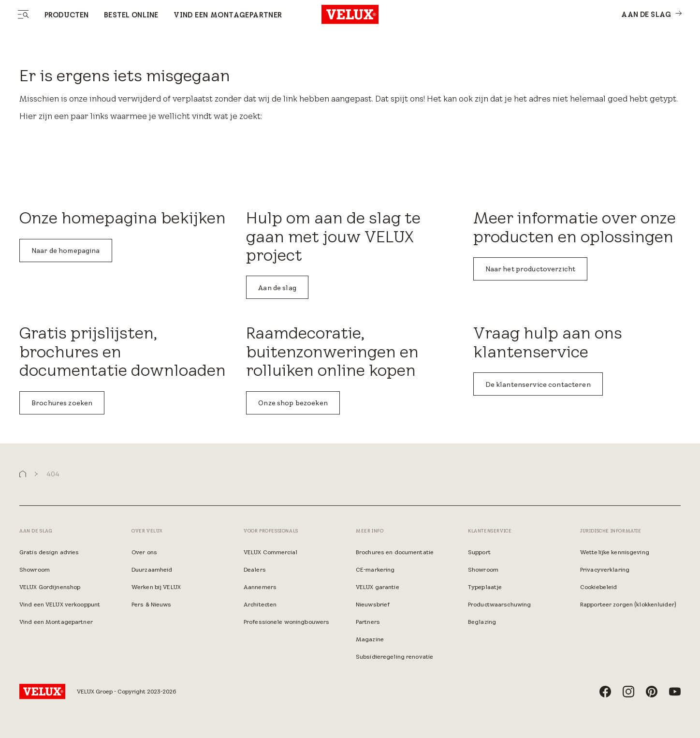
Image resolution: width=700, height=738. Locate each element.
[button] (23, 474)
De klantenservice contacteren (538, 384)
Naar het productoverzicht (531, 269)
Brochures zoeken (62, 403)
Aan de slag (277, 288)
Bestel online (131, 15)
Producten (66, 15)
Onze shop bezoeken (293, 403)
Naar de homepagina (66, 251)
